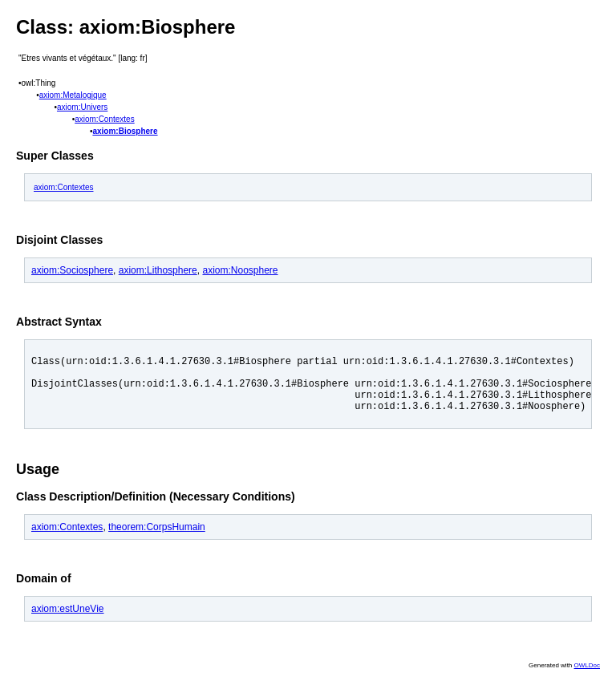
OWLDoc (587, 677)
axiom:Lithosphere (158, 270)
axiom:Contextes (104, 119)
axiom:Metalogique (73, 95)
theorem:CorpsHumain (157, 539)
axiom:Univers (82, 107)
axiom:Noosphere (240, 270)
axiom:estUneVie (68, 621)
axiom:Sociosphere (72, 270)
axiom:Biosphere (125, 131)
